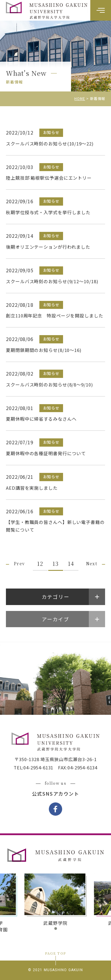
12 (40, 563)
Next (92, 563)
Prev (20, 563)
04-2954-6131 (38, 767)
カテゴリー (56, 597)
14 (71, 563)
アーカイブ (55, 619)
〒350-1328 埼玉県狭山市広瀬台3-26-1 (56, 759)
